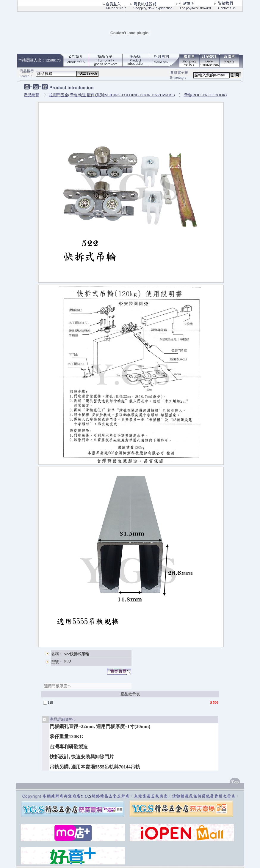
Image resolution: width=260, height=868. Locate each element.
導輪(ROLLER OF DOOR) (205, 95)
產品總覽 (32, 95)
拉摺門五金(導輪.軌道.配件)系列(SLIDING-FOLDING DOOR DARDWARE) (112, 95)
